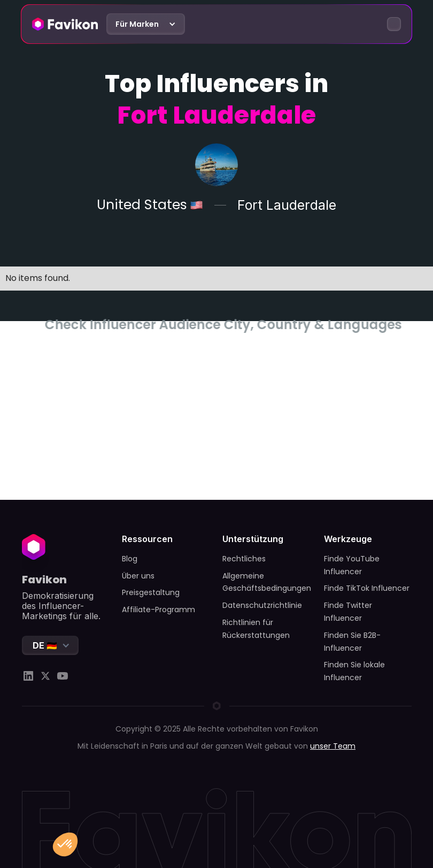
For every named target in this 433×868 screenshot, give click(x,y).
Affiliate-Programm (158, 610)
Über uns (138, 576)
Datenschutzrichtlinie (262, 605)
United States (142, 205)
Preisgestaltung (151, 592)
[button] (145, 24)
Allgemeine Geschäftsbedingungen (267, 582)
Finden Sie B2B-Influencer (352, 642)
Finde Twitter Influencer (348, 612)
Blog (130, 559)
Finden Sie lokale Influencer (354, 671)
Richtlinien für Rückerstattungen (256, 629)
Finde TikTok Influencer (367, 588)
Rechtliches (244, 559)
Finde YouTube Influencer (352, 565)
